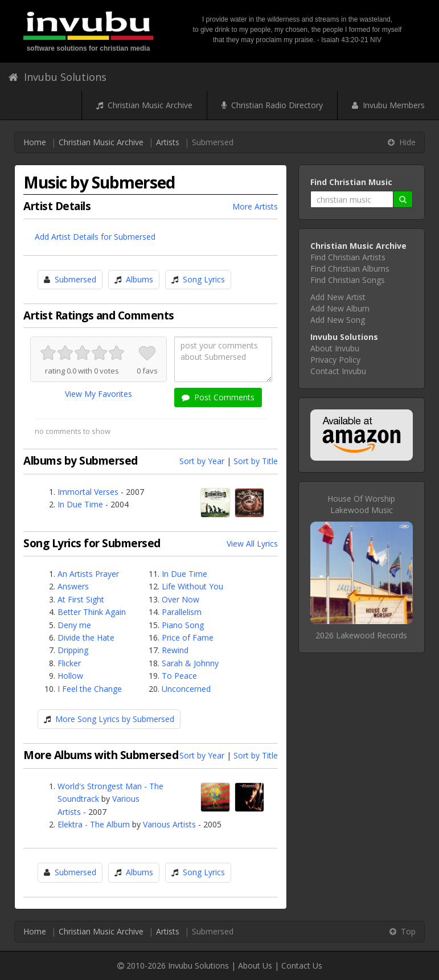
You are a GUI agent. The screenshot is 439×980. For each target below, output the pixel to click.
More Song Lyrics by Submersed (115, 719)
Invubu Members (388, 105)
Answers (73, 586)
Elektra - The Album (94, 824)
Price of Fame (188, 637)
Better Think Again (92, 612)
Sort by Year (202, 461)
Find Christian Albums (350, 268)
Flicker (69, 663)
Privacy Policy (335, 360)
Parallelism (182, 612)
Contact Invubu (338, 371)
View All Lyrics (252, 544)
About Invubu (335, 348)
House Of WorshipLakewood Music (361, 504)
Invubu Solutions (58, 77)
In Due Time (80, 504)
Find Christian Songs (348, 280)
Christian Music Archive (144, 105)
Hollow (70, 676)
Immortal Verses (88, 492)
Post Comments (218, 397)
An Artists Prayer (88, 574)
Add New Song (338, 320)
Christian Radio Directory (272, 105)
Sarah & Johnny (190, 663)
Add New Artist (338, 297)
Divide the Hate (86, 637)
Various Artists (169, 824)
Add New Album (340, 308)
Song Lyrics (204, 279)
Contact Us (302, 965)
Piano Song (183, 625)
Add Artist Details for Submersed (95, 237)
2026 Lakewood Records (361, 635)
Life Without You (192, 586)
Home (35, 142)
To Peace (179, 676)
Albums (140, 279)
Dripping (73, 650)
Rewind (175, 650)
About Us (255, 965)
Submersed (75, 279)
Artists (168, 142)
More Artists (255, 206)
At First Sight (81, 599)
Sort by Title (256, 461)
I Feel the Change (90, 689)
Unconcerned (186, 689)
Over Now (180, 599)
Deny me (74, 625)
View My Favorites (99, 394)
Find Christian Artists (348, 257)
